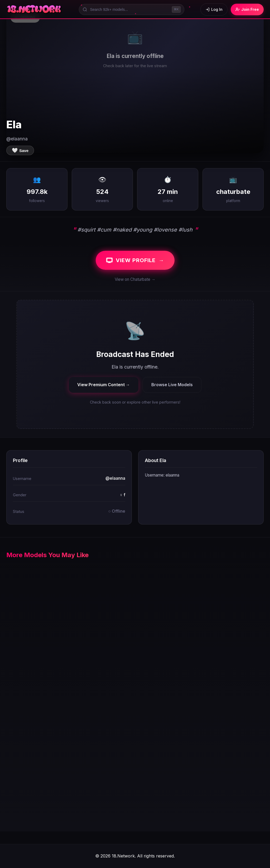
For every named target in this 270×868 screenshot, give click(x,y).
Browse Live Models (172, 385)
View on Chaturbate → (135, 279)
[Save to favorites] (20, 150)
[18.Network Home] (34, 9)
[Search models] (132, 9)
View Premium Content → (104, 385)
